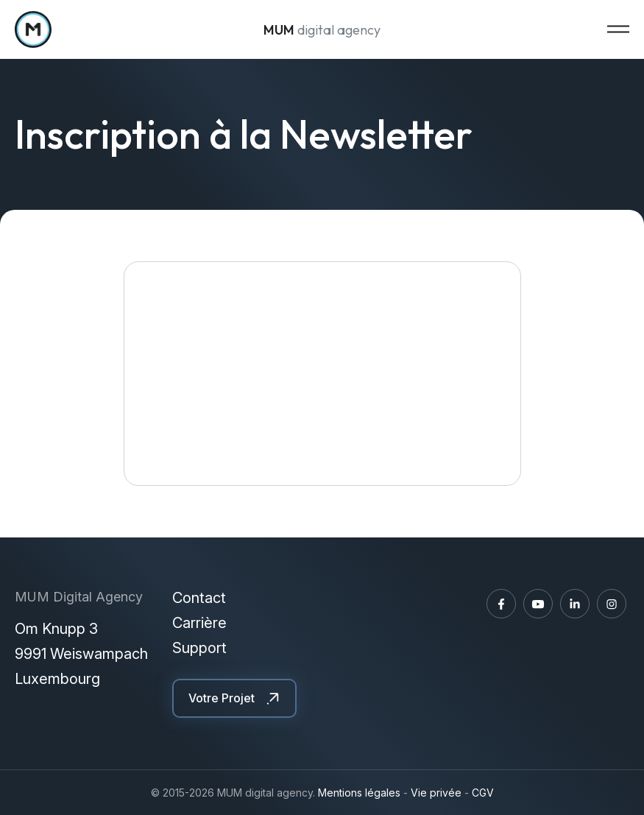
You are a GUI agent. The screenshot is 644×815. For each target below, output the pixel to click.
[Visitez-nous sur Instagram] (612, 604)
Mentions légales (359, 793)
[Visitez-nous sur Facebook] (501, 604)
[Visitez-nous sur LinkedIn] (575, 604)
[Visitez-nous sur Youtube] (538, 604)
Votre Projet (222, 698)
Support (199, 648)
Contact (199, 598)
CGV (483, 793)
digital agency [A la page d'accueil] (322, 30)
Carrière (199, 623)
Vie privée (436, 793)
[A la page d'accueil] (33, 29)
